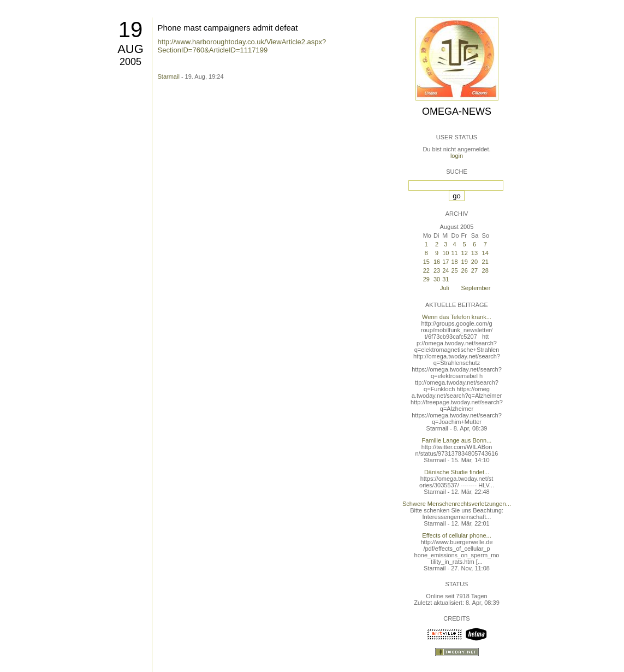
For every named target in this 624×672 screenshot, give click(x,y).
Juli (445, 288)
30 (437, 279)
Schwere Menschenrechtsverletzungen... (457, 504)
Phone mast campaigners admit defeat (228, 28)
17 (445, 262)
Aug (130, 49)
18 (454, 262)
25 (454, 270)
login (457, 156)
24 (445, 270)
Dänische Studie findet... (457, 472)
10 (445, 253)
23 (437, 270)
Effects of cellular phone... (456, 535)
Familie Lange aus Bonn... (457, 440)
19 (131, 30)
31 (445, 279)
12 (465, 253)
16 (437, 262)
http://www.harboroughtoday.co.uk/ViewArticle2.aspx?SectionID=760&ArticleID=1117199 (242, 46)
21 (485, 262)
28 (485, 270)
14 (485, 253)
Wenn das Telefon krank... (457, 317)
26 (465, 270)
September (476, 288)
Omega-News (457, 111)
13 (474, 253)
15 (426, 262)
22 (426, 270)
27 (474, 270)
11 (454, 253)
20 (474, 262)
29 (426, 279)
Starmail (169, 76)
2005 (130, 62)
